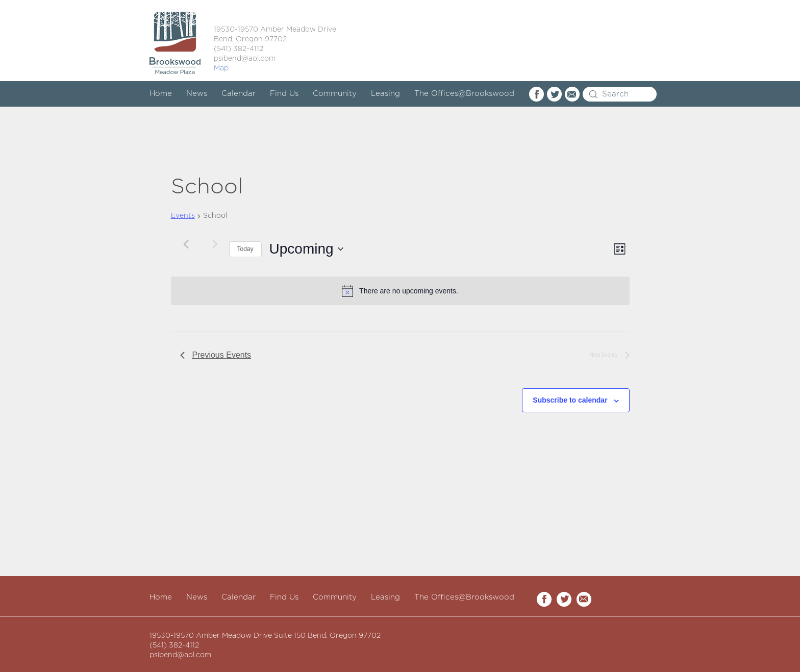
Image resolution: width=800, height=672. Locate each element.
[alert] (400, 291)
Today (245, 249)
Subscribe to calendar (570, 400)
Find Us (284, 94)
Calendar (239, 94)
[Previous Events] (186, 244)
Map (221, 68)
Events (183, 216)
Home (161, 94)
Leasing (385, 94)
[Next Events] (215, 244)
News (197, 94)
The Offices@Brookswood (464, 94)
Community (335, 94)
